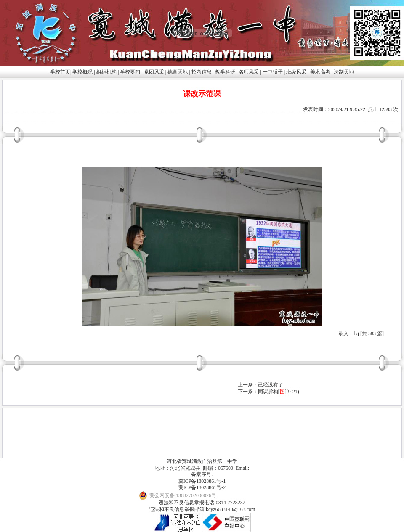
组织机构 (106, 72)
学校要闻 (130, 72)
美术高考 (320, 72)
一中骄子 (273, 72)
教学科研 (225, 72)
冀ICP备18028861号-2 (202, 487)
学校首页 (60, 72)
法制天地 (344, 72)
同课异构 (268, 392)
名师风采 (249, 72)
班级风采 (296, 72)
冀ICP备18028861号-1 (202, 481)
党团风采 (154, 72)
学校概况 (82, 72)
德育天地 (178, 72)
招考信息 (202, 72)
